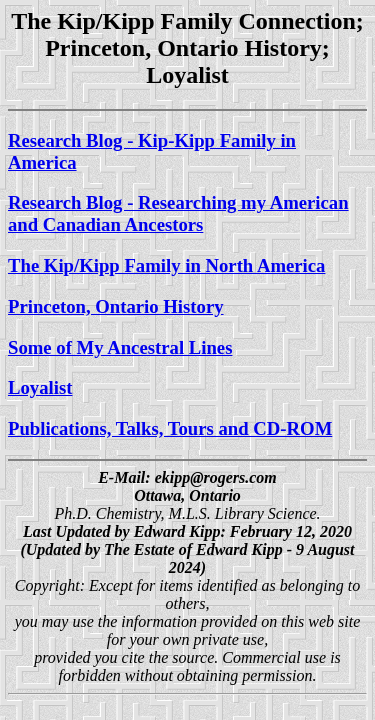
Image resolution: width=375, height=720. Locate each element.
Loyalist (40, 387)
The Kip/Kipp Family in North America (166, 265)
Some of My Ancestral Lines (120, 347)
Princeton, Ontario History (116, 306)
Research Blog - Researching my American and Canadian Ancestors (178, 213)
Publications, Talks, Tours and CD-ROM (170, 428)
